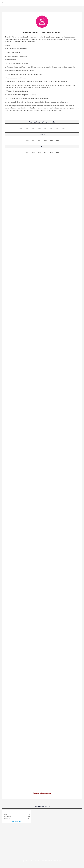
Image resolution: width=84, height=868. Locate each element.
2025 (21, 128)
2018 (63, 128)
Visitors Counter (16, 821)
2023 (33, 128)
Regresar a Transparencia (42, 793)
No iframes (42, 843)
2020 (51, 128)
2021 (45, 128)
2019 (57, 128)
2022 (39, 128)
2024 (27, 128)
